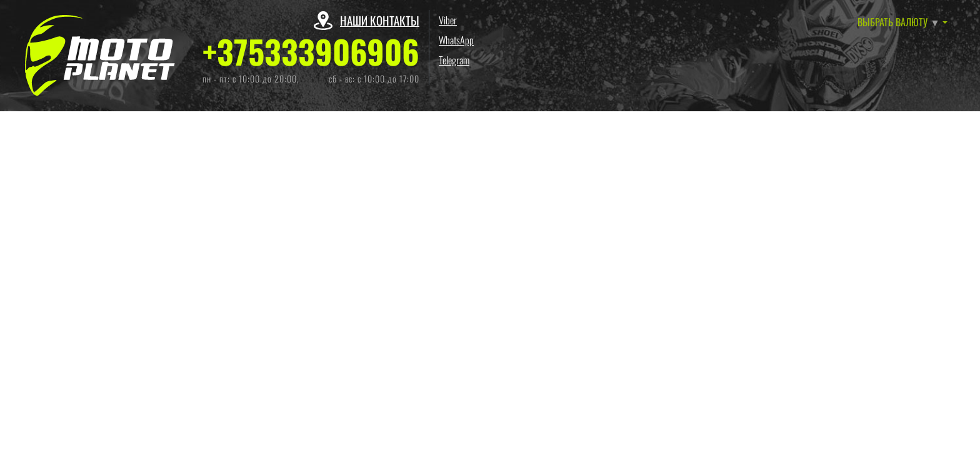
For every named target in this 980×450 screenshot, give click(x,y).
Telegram (454, 60)
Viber (448, 20)
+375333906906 (311, 51)
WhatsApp (456, 40)
